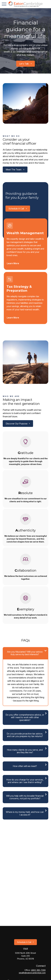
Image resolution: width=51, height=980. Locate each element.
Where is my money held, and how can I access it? (25, 813)
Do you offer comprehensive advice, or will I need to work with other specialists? (25, 717)
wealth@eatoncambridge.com (32, 973)
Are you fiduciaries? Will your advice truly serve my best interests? (25, 653)
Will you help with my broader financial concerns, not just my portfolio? (25, 797)
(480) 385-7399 (38, 970)
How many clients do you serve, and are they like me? (25, 751)
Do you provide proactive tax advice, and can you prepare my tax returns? (25, 735)
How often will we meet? (25, 766)
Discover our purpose (17, 424)
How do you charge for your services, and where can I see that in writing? (25, 781)
